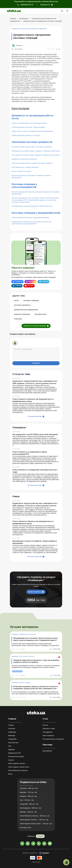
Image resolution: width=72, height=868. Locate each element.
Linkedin (18, 286)
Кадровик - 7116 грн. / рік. (29, 792)
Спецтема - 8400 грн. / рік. (29, 788)
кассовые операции (31, 300)
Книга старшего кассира (21, 171)
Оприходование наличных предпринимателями (30, 218)
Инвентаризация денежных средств (26, 136)
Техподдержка (48, 732)
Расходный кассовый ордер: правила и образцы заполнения (36, 155)
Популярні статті (26, 828)
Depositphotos (47, 751)
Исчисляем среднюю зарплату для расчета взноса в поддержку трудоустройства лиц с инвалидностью (35, 688)
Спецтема (12, 728)
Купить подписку (35, 592)
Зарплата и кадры (25, 683)
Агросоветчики (13, 743)
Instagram (32, 282)
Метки (10, 774)
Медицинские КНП (15, 753)
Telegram (45, 282)
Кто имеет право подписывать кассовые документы (32, 147)
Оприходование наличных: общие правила (28, 127)
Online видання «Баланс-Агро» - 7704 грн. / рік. (36, 824)
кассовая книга (41, 314)
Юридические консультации (28, 634)
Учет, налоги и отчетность (27, 656)
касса (16, 300)
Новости (11, 760)
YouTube (30, 286)
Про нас (45, 725)
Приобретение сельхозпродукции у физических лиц (32, 206)
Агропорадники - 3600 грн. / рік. (31, 808)
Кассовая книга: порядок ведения (25, 167)
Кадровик (11, 749)
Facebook (19, 282)
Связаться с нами (49, 728)
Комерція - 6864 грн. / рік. (29, 796)
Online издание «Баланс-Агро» (19, 767)
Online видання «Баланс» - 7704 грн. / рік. (34, 820)
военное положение (22, 314)
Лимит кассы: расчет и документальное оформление (32, 131)
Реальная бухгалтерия (16, 757)
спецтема (18, 319)
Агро (10, 746)
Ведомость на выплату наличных (24, 159)
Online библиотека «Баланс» (18, 770)
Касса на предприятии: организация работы (29, 123)
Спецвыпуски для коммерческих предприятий (33, 29)
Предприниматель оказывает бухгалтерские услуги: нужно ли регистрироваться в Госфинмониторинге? (36, 639)
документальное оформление (26, 310)
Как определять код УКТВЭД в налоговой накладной (35, 435)
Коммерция (15, 29)
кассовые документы (22, 305)
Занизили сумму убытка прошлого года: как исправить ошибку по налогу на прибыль (36, 661)
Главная (11, 725)
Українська (31, 836)
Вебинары (12, 736)
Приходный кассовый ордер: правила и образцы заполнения (36, 151)
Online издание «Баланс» (17, 763)
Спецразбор (12, 739)
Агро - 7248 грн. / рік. (27, 800)
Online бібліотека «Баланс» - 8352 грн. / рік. (35, 816)
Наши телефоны (48, 736)
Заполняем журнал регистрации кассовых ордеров (32, 163)
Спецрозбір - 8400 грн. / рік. (29, 804)
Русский (40, 836)
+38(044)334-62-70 (27, 5)
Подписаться (45, 5)
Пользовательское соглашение (53, 739)
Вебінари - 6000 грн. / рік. (29, 812)
